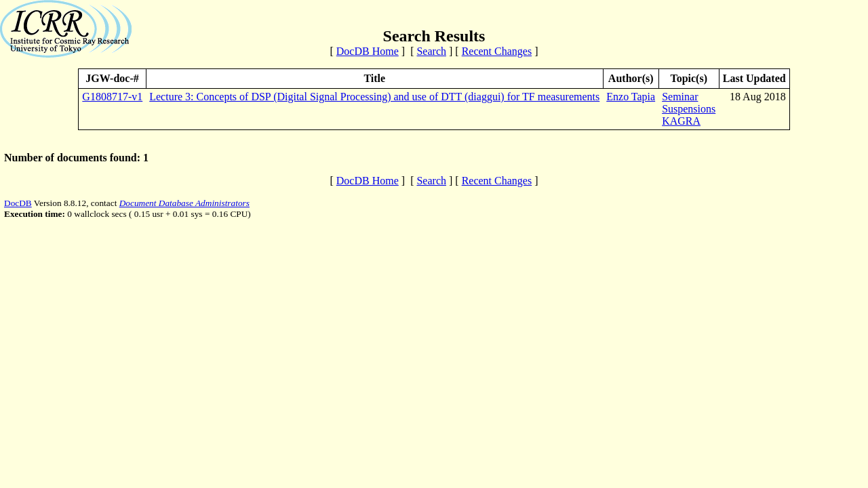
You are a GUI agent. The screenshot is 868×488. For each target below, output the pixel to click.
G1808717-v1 (112, 97)
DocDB (18, 203)
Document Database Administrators (184, 203)
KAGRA (681, 121)
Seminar (680, 97)
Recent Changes (497, 51)
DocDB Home (368, 51)
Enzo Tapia (631, 97)
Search (431, 51)
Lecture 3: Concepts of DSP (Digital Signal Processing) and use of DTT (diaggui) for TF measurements (374, 97)
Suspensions (689, 109)
